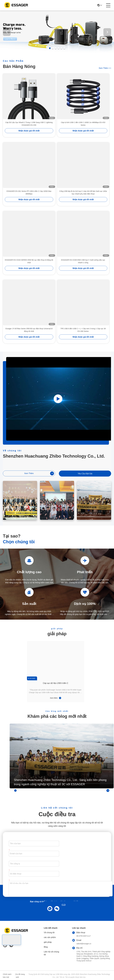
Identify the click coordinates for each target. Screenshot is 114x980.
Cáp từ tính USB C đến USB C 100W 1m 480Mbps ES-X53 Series (83, 124)
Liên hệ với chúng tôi (51, 953)
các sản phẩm (50, 937)
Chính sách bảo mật (7, 976)
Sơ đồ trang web (20, 976)
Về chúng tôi (49, 933)
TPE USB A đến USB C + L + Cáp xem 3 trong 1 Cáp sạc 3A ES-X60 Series (83, 330)
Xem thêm (105, 68)
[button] (50, 48)
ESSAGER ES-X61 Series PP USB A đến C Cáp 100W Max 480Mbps (29, 192)
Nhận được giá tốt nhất (29, 131)
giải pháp (48, 942)
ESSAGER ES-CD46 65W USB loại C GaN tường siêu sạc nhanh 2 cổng (83, 261)
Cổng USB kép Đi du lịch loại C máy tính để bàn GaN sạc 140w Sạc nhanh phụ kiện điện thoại (83, 192)
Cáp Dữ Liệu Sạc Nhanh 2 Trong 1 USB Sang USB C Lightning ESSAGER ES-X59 (29, 124)
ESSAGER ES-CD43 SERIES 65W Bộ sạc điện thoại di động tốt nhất (29, 261)
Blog (46, 947)
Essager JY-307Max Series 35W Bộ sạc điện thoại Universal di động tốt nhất (29, 330)
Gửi (64, 905)
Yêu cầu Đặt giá (85, 474)
